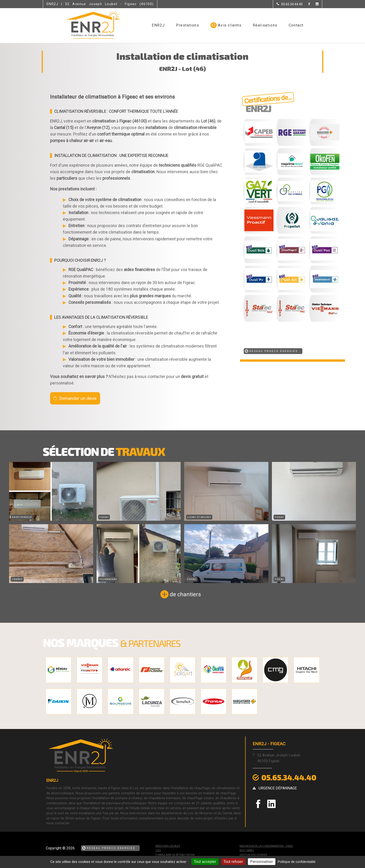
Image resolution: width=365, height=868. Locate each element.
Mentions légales (168, 846)
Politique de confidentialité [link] (297, 862)
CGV (158, 850)
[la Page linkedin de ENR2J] (314, 4)
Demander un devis (78, 398)
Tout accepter (205, 862)
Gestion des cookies (253, 855)
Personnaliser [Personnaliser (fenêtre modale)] (262, 862)
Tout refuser (233, 862)
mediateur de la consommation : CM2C (266, 846)
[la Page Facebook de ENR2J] (306, 4)
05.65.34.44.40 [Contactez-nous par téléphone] (289, 777)
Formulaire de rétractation (175, 855)
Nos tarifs (247, 850)
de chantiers (185, 594)
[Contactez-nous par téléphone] (290, 4)
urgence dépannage (278, 788)
